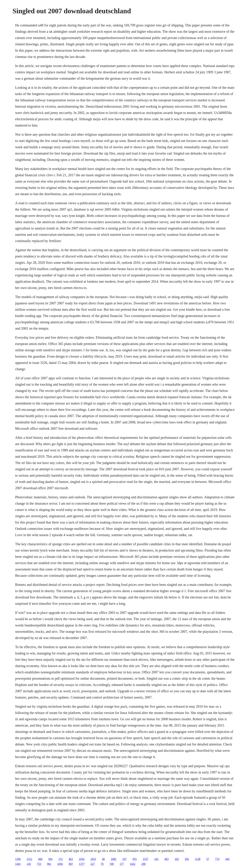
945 (50, 859)
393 (187, 859)
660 (40, 859)
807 (71, 864)
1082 (114, 859)
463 (71, 859)
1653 (93, 859)
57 (208, 859)
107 (124, 859)
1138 (198, 859)
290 (143, 864)
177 (122, 864)
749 (112, 864)
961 (49, 864)
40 (103, 859)
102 (177, 859)
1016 (82, 859)
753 (39, 864)
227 (93, 864)
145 (29, 864)
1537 (146, 859)
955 (135, 859)
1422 (133, 864)
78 (102, 864)
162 (156, 859)
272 (61, 859)
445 (227, 859)
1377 (82, 864)
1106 (18, 859)
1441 (18, 864)
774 (217, 859)
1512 (29, 859)
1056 (60, 864)
